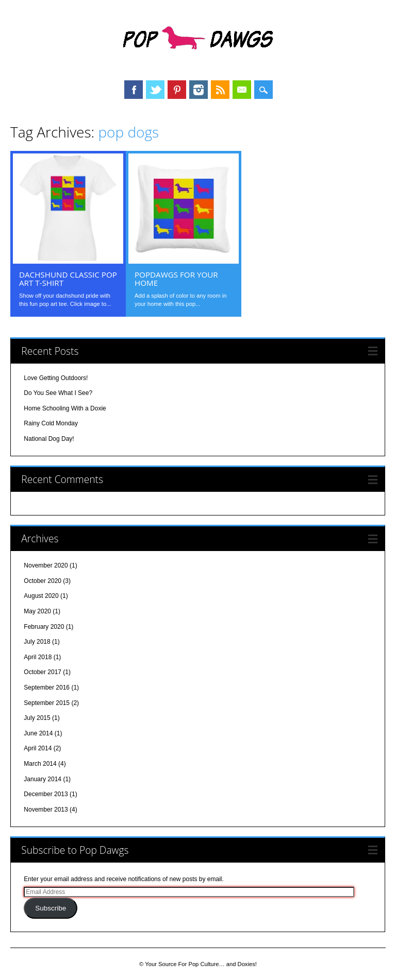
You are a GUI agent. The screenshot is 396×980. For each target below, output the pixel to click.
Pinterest (177, 90)
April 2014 (38, 748)
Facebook (134, 90)
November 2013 (46, 810)
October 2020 (43, 581)
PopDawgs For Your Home (176, 279)
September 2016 (47, 687)
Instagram (199, 90)
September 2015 (47, 703)
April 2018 (38, 657)
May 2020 (37, 611)
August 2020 (41, 596)
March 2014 (40, 764)
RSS (220, 90)
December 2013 (46, 794)
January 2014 (43, 779)
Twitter (155, 90)
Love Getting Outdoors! (56, 378)
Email (242, 90)
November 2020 (46, 565)
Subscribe (51, 908)
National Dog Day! (49, 439)
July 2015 (37, 718)
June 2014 (38, 733)
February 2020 (44, 627)
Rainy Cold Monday (51, 423)
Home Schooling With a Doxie (65, 408)
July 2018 (37, 642)
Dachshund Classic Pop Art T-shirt (68, 279)
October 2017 (43, 672)
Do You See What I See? (58, 393)
